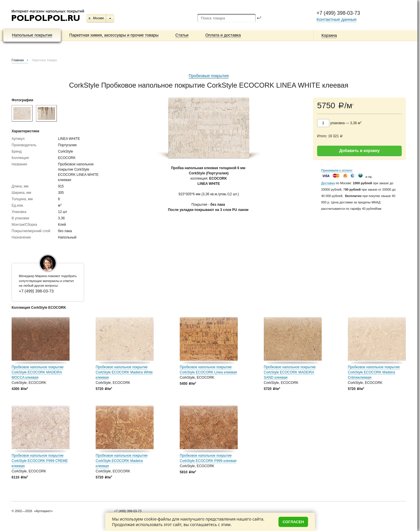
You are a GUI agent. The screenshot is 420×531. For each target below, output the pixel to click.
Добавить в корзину (359, 151)
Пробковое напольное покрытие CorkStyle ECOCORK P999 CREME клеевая (40, 461)
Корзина (329, 35)
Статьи (182, 35)
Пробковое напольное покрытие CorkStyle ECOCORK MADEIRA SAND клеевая (290, 372)
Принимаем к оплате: (337, 170)
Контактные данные (337, 19)
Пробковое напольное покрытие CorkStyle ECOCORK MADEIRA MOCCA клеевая (38, 372)
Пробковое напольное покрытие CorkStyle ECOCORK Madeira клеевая (122, 461)
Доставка (328, 183)
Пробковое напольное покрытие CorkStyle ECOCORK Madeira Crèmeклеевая (374, 372)
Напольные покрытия (32, 35)
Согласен (293, 522)
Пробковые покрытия (209, 76)
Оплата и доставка (223, 35)
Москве (99, 18)
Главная (18, 60)
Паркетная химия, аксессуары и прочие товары (114, 35)
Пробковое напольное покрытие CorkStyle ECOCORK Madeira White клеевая (124, 372)
